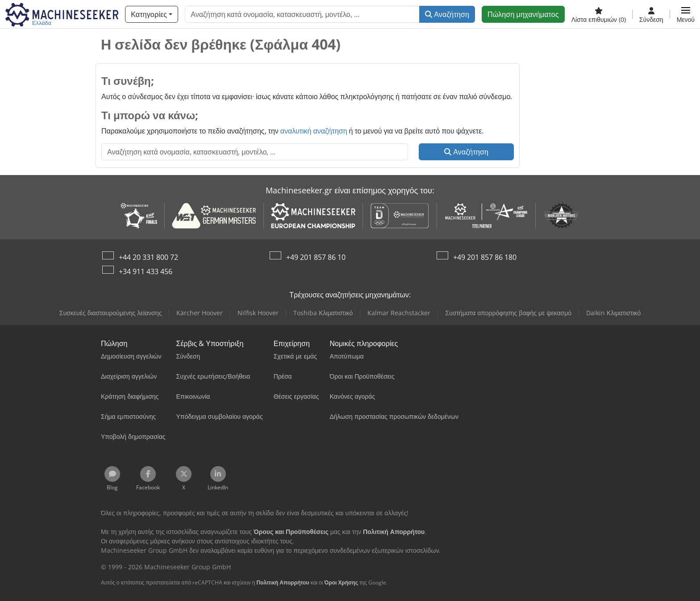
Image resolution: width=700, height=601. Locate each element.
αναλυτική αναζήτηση (314, 131)
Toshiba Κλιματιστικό (323, 313)
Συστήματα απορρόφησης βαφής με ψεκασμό (508, 313)
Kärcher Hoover (200, 313)
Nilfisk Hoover (258, 313)
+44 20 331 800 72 (148, 257)
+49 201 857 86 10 (316, 257)
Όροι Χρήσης (341, 582)
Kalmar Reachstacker (399, 313)
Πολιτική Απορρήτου (283, 582)
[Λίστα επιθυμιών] (599, 14)
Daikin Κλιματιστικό (613, 313)
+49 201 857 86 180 (485, 257)
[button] (686, 14)
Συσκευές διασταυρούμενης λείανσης (110, 313)
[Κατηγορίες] (152, 14)
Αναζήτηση (447, 14)
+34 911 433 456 (146, 271)
